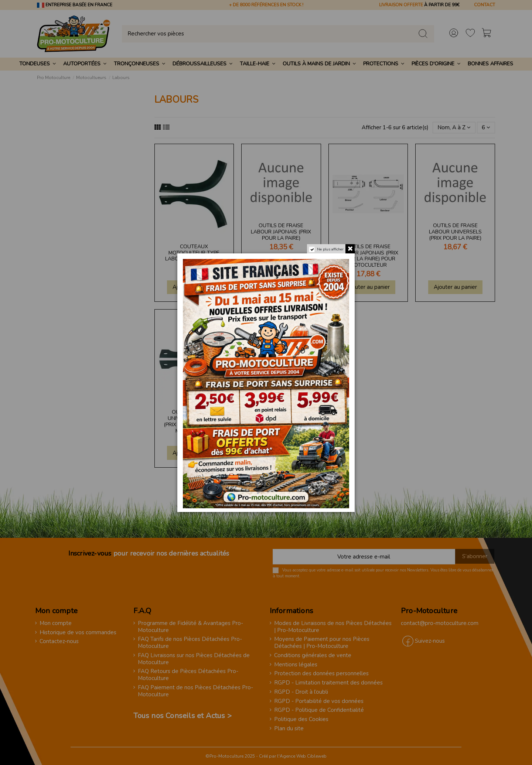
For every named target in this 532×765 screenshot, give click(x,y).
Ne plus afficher (330, 249)
